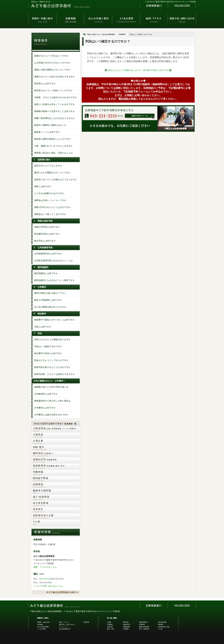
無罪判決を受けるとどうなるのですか (52, 367)
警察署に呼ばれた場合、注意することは (53, 153)
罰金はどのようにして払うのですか (51, 360)
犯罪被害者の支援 (164, 627)
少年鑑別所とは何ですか (46, 394)
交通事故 (110, 625)
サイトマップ (63, 627)
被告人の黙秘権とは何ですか (48, 300)
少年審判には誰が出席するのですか (51, 415)
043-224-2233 (45, 579)
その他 (160, 629)
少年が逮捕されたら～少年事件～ (49, 381)
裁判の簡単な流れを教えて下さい (50, 293)
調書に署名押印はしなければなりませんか (54, 118)
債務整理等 (127, 627)
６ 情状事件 (40, 314)
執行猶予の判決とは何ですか (156, 70)
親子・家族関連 (144, 629)
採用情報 (86, 622)
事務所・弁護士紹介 (44, 622)
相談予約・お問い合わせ (67, 625)
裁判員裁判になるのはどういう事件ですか (54, 280)
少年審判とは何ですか (45, 408)
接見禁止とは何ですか (45, 84)
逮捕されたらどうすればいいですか (51, 56)
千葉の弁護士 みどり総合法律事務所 (101, 34)
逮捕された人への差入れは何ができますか (54, 77)
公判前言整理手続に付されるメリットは (53, 261)
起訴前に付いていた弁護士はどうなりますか (56, 180)
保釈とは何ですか (43, 186)
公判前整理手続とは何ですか (48, 254)
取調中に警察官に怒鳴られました (50, 125)
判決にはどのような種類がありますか (124, 70)
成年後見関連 (162, 622)
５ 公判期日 (40, 287)
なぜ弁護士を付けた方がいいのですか (52, 63)
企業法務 (110, 627)
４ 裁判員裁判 (41, 267)
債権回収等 (127, 625)
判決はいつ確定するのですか (48, 346)
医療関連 (142, 625)
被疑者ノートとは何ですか (47, 132)
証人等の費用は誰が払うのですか (50, 307)
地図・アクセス (64, 622)
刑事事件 (122, 34)
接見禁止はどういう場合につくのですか (53, 90)
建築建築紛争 (143, 622)
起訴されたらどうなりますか (48, 166)
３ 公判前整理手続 (43, 248)
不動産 (109, 622)
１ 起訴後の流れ (42, 160)
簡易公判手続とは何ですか (47, 227)
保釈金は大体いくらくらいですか (50, 200)
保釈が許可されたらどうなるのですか (52, 207)
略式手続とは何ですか (45, 241)
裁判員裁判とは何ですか (46, 273)
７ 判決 (38, 333)
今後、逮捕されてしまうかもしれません (53, 146)
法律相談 (40, 625)
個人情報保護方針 (65, 629)
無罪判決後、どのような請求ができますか (54, 374)
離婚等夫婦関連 (144, 627)
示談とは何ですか (43, 327)
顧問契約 (126, 622)
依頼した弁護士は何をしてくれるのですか (54, 104)
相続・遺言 (111, 629)
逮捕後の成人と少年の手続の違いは (51, 387)
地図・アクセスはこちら (45, 567)
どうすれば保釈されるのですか (49, 193)
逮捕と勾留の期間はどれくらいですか (52, 70)
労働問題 (126, 629)
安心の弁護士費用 (43, 627)
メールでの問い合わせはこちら (48, 586)
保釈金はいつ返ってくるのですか (50, 214)
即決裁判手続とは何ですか (47, 234)
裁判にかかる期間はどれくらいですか (52, 173)
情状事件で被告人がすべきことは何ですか (54, 320)
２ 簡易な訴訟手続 (43, 221)
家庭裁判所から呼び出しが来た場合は (52, 401)
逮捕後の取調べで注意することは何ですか (54, 111)
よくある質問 (41, 629)
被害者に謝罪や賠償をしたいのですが (52, 139)
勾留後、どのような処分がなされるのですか (56, 97)
